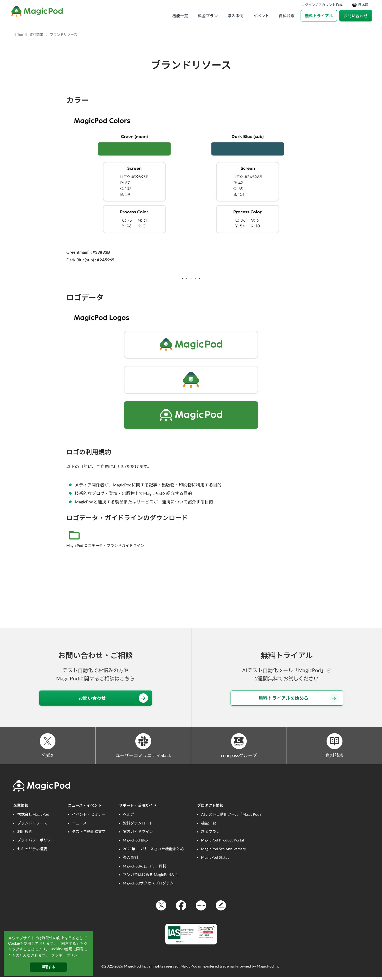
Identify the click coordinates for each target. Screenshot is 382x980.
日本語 (360, 5)
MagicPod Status (215, 860)
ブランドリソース (64, 34)
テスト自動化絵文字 (89, 834)
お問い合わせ (356, 16)
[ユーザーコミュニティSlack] (143, 742)
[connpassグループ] (239, 742)
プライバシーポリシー (36, 842)
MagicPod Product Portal (223, 842)
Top (20, 34)
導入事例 (235, 16)
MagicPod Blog (136, 842)
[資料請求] (334, 742)
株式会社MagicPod (33, 817)
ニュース (79, 825)
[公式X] (48, 742)
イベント (261, 16)
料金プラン (208, 16)
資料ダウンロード (138, 825)
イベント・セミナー (89, 817)
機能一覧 (180, 16)
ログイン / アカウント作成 (322, 5)
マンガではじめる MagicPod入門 (151, 877)
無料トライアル (319, 16)
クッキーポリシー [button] (66, 955)
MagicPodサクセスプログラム (148, 885)
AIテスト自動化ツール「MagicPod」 (232, 817)
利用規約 (25, 834)
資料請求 (287, 16)
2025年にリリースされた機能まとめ (153, 851)
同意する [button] (48, 967)
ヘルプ (128, 817)
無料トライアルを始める (298, 698)
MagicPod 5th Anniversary (223, 851)
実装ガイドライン (138, 834)
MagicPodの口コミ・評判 (144, 868)
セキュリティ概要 (32, 851)
